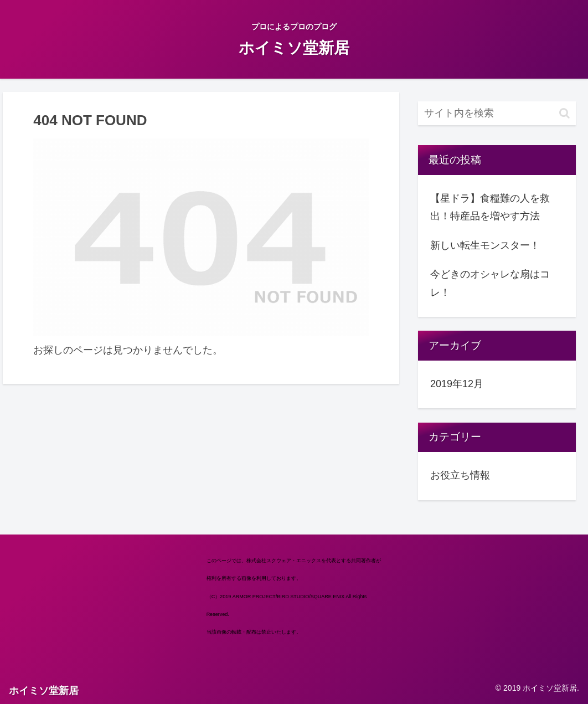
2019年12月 (457, 384)
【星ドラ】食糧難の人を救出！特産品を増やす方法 (490, 207)
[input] (497, 113)
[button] (564, 113)
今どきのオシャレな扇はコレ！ (490, 283)
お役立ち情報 (460, 475)
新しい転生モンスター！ (485, 245)
